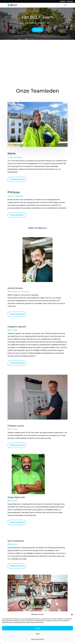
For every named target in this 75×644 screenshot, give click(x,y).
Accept (37, 628)
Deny (37, 634)
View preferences (38, 639)
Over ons (38, 30)
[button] (72, 614)
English (63, 1)
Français (70, 1)
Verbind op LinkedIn (17, 179)
